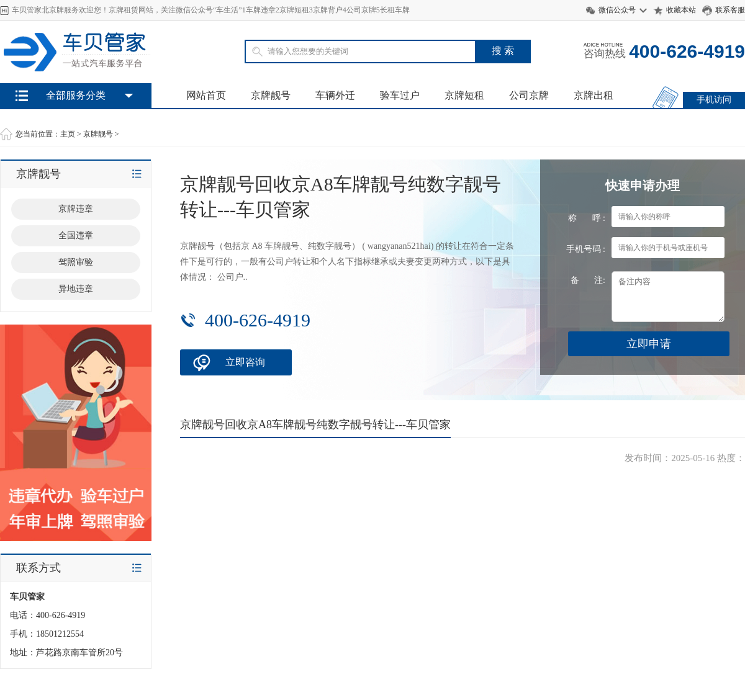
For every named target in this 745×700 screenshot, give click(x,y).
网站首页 (206, 95)
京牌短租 (464, 95)
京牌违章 (76, 209)
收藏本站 (681, 10)
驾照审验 (76, 262)
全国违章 (76, 236)
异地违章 (76, 289)
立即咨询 (245, 362)
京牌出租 (594, 95)
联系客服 (730, 10)
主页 (68, 134)
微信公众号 (617, 10)
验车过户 (400, 95)
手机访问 (714, 100)
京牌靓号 (271, 95)
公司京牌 (529, 95)
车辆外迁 (335, 95)
